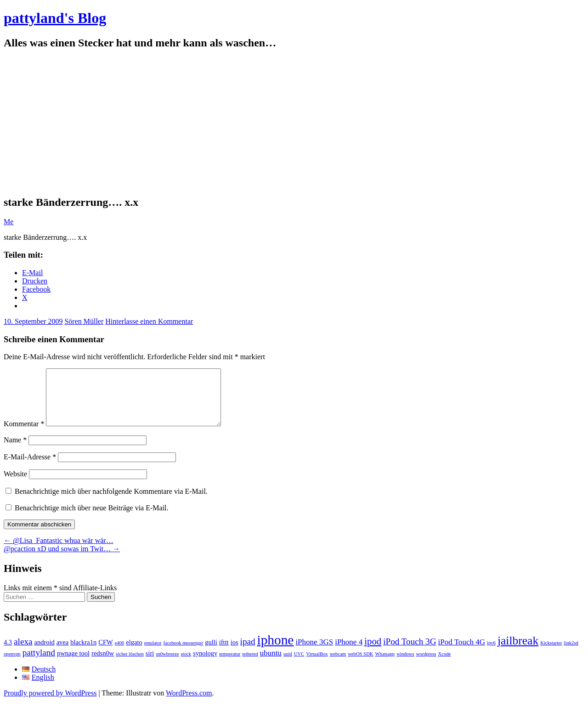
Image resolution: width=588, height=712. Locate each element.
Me (8, 222)
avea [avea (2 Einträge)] (63, 653)
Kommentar (24, 435)
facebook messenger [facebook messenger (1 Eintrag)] (184, 654)
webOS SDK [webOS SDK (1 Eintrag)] (360, 665)
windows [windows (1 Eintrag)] (405, 665)
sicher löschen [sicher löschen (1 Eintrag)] (130, 665)
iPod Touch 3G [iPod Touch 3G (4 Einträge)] (410, 653)
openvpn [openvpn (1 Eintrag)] (12, 665)
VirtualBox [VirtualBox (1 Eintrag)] (317, 665)
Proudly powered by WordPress (50, 704)
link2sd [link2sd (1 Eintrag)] (571, 654)
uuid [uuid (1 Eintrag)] (288, 665)
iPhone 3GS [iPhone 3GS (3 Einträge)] (314, 653)
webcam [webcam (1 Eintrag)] (338, 665)
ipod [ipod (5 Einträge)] (373, 652)
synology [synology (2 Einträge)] (205, 664)
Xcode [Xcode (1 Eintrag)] (444, 665)
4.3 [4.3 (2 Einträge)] (8, 653)
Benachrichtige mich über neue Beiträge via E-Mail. (92, 519)
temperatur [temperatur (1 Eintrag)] (230, 665)
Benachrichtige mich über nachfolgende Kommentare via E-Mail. (111, 502)
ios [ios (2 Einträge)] (235, 653)
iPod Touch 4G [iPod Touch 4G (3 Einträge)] (462, 653)
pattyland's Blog (55, 18)
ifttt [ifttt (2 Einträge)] (224, 653)
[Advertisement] (294, 123)
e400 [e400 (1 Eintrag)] (120, 654)
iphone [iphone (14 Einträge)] (276, 651)
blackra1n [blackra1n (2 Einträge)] (83, 653)
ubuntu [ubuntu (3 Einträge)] (271, 664)
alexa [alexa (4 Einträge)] (23, 653)
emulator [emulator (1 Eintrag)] (153, 654)
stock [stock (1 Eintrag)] (186, 665)
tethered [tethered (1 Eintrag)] (250, 665)
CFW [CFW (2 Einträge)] (105, 653)
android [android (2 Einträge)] (44, 653)
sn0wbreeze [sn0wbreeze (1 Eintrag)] (167, 665)
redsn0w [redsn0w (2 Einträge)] (103, 664)
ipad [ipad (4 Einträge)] (248, 653)
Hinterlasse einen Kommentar (149, 321)
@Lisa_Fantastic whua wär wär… (59, 551)
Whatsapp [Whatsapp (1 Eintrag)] (385, 665)
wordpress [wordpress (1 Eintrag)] (426, 665)
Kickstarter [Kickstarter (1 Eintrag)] (551, 654)
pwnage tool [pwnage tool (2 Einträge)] (73, 664)
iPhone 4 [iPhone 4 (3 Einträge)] (349, 653)
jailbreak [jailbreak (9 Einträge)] (518, 652)
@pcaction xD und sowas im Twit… (62, 560)
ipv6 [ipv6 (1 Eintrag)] (491, 654)
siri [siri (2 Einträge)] (150, 664)
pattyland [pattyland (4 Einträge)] (39, 664)
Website (15, 485)
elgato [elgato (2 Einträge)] (134, 653)
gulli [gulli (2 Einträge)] (211, 653)
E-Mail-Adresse (30, 468)
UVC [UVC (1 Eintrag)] (299, 665)
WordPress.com (189, 704)
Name (15, 451)
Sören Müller (84, 321)
